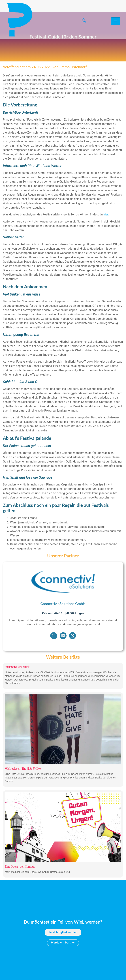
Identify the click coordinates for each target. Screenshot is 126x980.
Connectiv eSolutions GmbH (63, 631)
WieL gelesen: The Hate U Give (23, 796)
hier (106, 242)
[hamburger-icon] (116, 21)
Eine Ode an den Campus (20, 894)
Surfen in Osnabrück (17, 695)
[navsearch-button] (83, 21)
